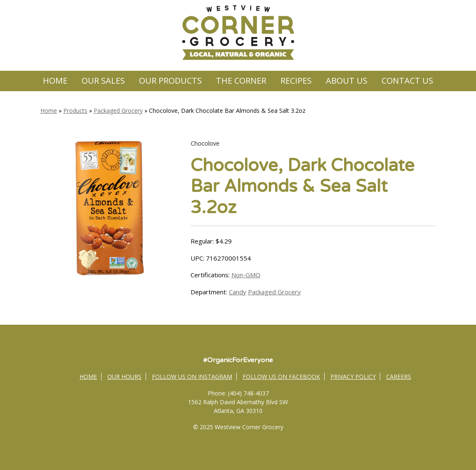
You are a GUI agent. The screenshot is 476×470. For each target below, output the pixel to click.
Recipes (296, 81)
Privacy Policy (353, 377)
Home (55, 81)
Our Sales (103, 81)
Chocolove (205, 143)
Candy (238, 292)
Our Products (170, 81)
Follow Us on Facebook (281, 377)
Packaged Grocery (118, 111)
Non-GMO (246, 275)
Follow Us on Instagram (192, 377)
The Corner (241, 81)
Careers (399, 377)
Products (75, 111)
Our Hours (124, 377)
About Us (347, 81)
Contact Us (407, 81)
